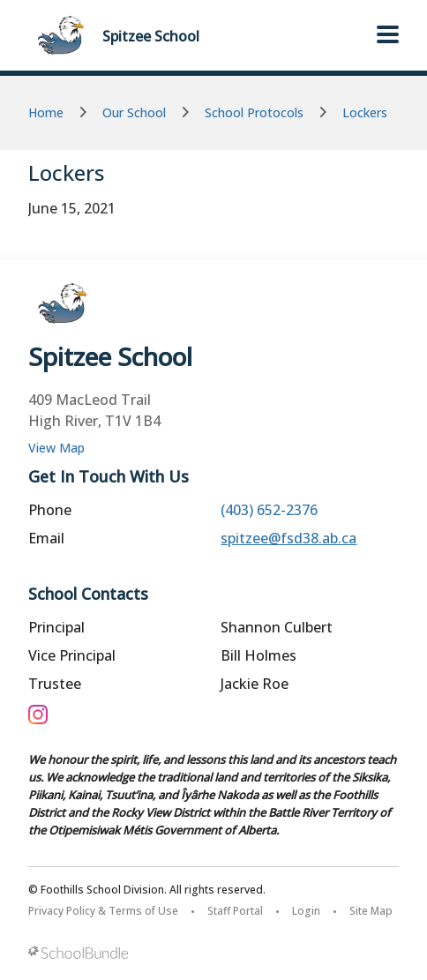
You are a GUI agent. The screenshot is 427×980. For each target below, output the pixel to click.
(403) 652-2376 (269, 510)
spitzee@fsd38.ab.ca (288, 538)
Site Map (371, 911)
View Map (56, 448)
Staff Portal (235, 911)
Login (306, 911)
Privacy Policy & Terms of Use (103, 911)
